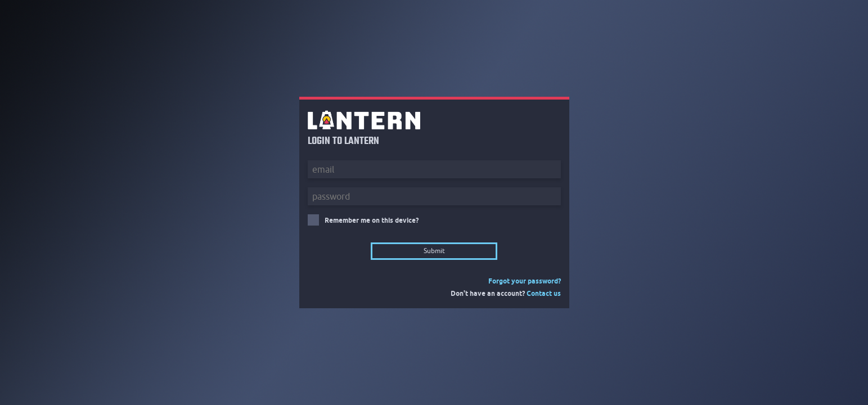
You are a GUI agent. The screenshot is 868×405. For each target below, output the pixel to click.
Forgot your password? (525, 281)
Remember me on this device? (372, 220)
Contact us (544, 293)
